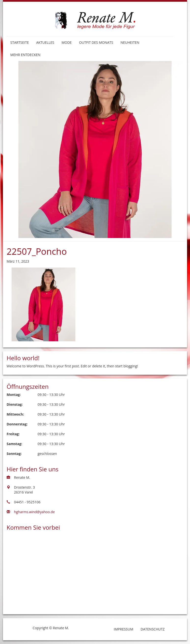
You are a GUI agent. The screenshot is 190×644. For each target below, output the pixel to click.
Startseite (20, 42)
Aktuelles (45, 42)
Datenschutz (153, 629)
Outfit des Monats (96, 42)
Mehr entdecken (25, 55)
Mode (67, 42)
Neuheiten (130, 42)
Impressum (123, 629)
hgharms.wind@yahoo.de (34, 512)
